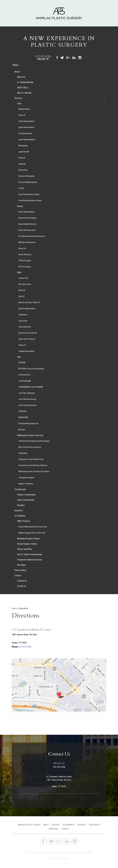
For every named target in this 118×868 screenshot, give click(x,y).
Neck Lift (22, 158)
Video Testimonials (26, 500)
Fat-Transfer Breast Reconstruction (32, 236)
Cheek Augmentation (27, 121)
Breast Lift (22, 248)
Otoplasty (22, 164)
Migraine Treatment (26, 484)
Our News (22, 565)
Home (14, 608)
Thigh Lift (22, 345)
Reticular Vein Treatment (28, 333)
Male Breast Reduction (27, 242)
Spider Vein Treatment (27, 339)
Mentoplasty (23, 146)
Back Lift (22, 290)
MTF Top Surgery (25, 267)
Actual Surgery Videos (27, 544)
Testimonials (20, 489)
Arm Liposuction (25, 284)
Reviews (21, 505)
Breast (20, 206)
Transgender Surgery (26, 478)
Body (19, 272)
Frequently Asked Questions (30, 560)
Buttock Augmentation (27, 309)
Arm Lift (22, 296)
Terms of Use (55, 859)
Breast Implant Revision (27, 224)
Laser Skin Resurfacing (27, 399)
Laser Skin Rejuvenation (28, 405)
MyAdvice (90, 853)
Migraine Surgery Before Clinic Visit (32, 533)
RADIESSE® (23, 417)
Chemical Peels (24, 375)
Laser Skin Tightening (27, 393)
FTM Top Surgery (25, 261)
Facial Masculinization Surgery (30, 200)
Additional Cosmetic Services (30, 435)
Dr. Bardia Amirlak (25, 82)
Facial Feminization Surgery (29, 194)
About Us (21, 77)
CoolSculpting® (25, 381)
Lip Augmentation (25, 133)
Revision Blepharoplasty (28, 182)
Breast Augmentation (27, 212)
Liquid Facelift (24, 152)
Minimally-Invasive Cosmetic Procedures (34, 471)
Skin (19, 357)
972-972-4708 (43, 56)
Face (19, 103)
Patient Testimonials (26, 495)
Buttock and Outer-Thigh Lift (29, 302)
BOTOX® (22, 363)
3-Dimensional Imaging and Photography (34, 441)
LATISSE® (22, 411)
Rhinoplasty (23, 170)
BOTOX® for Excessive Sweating (31, 369)
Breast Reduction (25, 254)
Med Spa (22, 430)
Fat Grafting (23, 453)
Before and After (25, 549)
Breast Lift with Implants (28, 218)
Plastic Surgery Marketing (74, 853)
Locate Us (22, 586)
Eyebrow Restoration (27, 127)
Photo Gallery (20, 570)
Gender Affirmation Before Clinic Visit (33, 527)
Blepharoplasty (24, 109)
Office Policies (24, 521)
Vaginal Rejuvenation (27, 351)
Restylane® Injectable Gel (28, 424)
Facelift (21, 188)
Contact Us (22, 581)
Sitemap (65, 859)
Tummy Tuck (23, 278)
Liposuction (23, 321)
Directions (54, 829)
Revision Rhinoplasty (27, 176)
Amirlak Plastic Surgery (29, 825)
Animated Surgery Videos (28, 538)
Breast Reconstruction (27, 230)
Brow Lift (22, 115)
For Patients (20, 516)
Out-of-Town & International (30, 554)
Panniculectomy (25, 327)
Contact (18, 575)
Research (19, 510)
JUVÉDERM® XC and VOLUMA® (31, 387)
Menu (15, 65)
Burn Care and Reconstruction (30, 447)
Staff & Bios (23, 87)
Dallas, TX (43, 59)
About (17, 72)
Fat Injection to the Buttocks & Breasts (33, 465)
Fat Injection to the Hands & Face (31, 459)
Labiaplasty (23, 315)
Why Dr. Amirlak (24, 93)
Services (18, 98)
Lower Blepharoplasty (27, 139)
